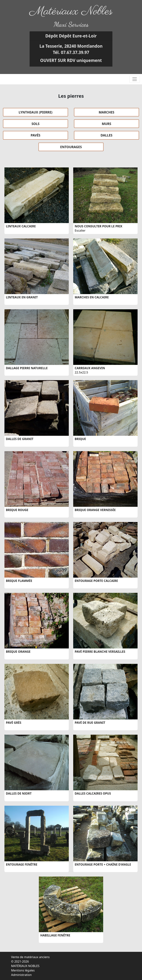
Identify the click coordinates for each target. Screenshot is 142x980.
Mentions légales (23, 970)
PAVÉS (36, 135)
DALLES (106, 135)
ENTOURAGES (71, 147)
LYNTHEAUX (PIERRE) (35, 112)
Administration (21, 975)
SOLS (35, 124)
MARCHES (107, 112)
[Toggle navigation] (135, 79)
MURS (106, 124)
